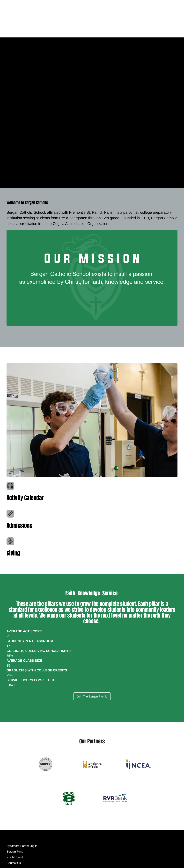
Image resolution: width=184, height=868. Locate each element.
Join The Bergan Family (92, 697)
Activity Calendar (26, 498)
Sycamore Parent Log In (22, 854)
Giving (14, 553)
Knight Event (15, 865)
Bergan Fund (15, 860)
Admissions (20, 525)
